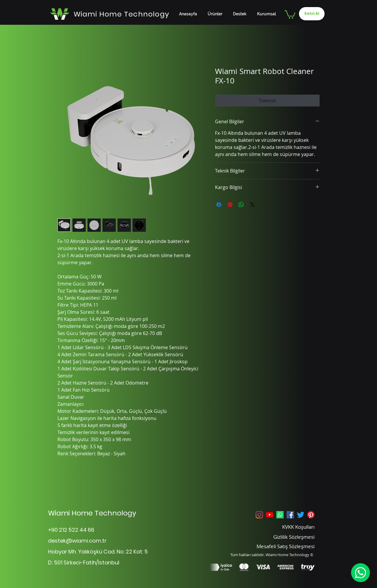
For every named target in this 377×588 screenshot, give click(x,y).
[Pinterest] (311, 515)
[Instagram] (259, 515)
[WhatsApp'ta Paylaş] (241, 205)
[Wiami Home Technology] (121, 14)
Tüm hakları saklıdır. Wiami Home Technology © (272, 555)
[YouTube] (270, 515)
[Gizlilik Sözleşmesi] (286, 537)
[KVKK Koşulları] (286, 527)
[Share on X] (252, 205)
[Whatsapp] (280, 515)
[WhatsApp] (360, 573)
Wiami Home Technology (92, 513)
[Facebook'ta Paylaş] (219, 205)
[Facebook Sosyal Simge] (290, 515)
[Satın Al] (312, 14)
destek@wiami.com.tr (77, 541)
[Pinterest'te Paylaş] (230, 205)
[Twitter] (301, 515)
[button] (290, 14)
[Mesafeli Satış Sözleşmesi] (277, 546)
